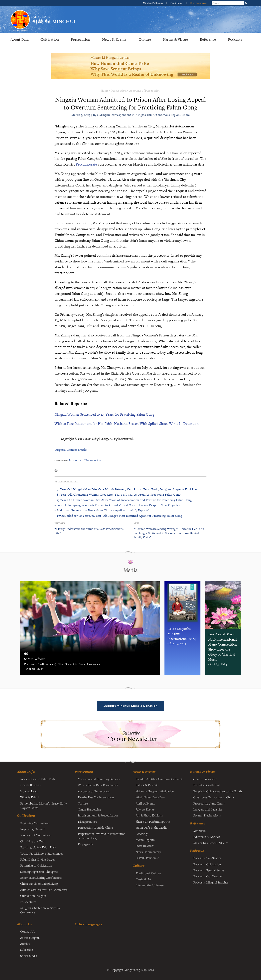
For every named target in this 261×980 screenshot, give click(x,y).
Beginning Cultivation (34, 823)
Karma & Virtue (176, 39)
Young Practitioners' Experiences (42, 853)
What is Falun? (30, 797)
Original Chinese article (71, 450)
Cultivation (50, 39)
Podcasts (235, 39)
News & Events (114, 39)
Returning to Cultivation (36, 865)
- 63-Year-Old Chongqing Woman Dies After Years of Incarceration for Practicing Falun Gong (118, 494)
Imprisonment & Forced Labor (98, 815)
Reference (208, 39)
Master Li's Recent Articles (211, 843)
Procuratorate (86, 164)
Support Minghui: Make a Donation (130, 706)
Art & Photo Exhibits (149, 815)
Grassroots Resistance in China (214, 797)
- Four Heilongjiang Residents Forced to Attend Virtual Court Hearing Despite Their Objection (118, 505)
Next (136, 523)
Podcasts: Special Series (209, 870)
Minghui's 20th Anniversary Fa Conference (40, 910)
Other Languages (199, 3)
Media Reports (145, 840)
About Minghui (30, 938)
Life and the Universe (150, 885)
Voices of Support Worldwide (155, 791)
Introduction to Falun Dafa (38, 779)
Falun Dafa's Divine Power (37, 859)
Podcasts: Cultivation (207, 864)
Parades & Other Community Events (160, 779)
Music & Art (144, 879)
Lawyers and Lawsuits (208, 809)
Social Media (29, 956)
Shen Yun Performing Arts (153, 821)
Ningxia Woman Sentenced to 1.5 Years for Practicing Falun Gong (104, 414)
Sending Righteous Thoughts (39, 872)
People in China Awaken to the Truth (218, 791)
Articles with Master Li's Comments (44, 890)
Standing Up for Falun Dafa (38, 847)
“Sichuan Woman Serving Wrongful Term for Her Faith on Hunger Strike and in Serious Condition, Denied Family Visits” (169, 533)
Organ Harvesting (90, 809)
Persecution (80, 39)
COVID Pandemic (147, 858)
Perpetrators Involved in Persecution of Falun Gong (102, 836)
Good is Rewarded (205, 779)
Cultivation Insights (33, 896)
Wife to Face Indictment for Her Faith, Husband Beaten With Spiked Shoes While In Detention (127, 423)
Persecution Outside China (95, 827)
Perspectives (28, 902)
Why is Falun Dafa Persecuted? (98, 785)
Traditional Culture (148, 873)
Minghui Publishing (153, 3)
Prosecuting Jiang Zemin (209, 803)
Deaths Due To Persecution (96, 797)
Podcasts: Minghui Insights (211, 882)
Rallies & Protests (147, 785)
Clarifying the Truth (33, 841)
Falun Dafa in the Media (152, 827)
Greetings (142, 834)
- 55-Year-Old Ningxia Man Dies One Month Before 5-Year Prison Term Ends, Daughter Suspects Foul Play (126, 489)
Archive (25, 944)
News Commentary (148, 852)
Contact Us (28, 931)
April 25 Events (145, 803)
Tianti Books (177, 3)
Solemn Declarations (207, 815)
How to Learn (29, 791)
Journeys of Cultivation (35, 835)
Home (105, 90)
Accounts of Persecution (145, 90)
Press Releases (145, 846)
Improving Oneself (32, 829)
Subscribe (27, 949)
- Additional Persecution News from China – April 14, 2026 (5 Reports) (102, 510)
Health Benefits (30, 785)
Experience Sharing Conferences (41, 877)
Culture (145, 39)
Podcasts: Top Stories (207, 858)
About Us (24, 924)
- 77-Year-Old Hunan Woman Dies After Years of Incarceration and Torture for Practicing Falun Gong (123, 500)
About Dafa (20, 39)
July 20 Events (145, 809)
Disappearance (88, 821)
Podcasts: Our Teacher (208, 876)
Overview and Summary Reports (99, 779)
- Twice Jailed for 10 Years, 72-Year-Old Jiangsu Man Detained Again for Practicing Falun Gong (118, 516)
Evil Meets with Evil (206, 785)
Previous (60, 523)
